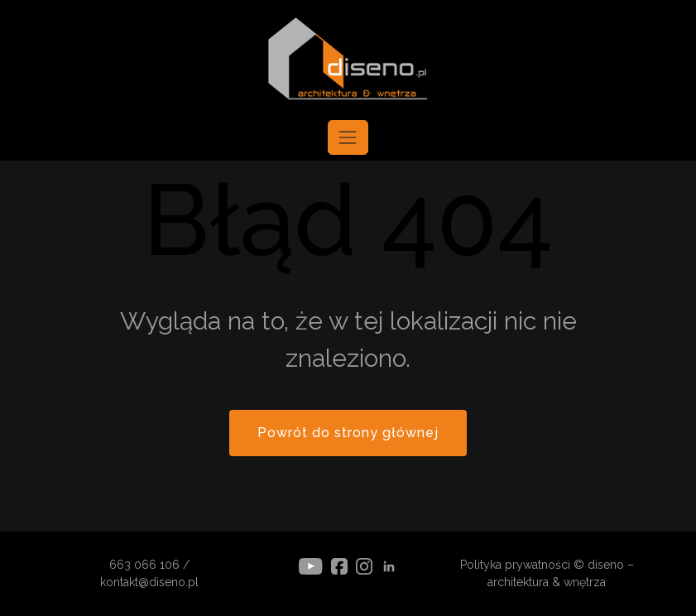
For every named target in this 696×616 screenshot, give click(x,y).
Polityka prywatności (515, 565)
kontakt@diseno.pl (149, 582)
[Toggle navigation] (348, 137)
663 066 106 (144, 565)
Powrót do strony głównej (348, 433)
